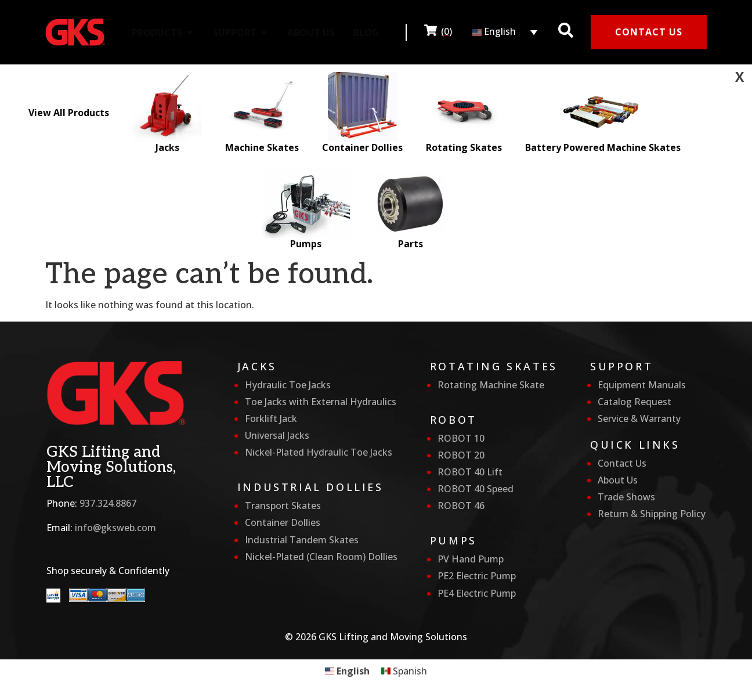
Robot (453, 420)
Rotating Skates (464, 113)
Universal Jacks (277, 435)
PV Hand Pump (471, 559)
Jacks (167, 113)
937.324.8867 (108, 503)
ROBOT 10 (461, 438)
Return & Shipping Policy (652, 514)
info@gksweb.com (115, 528)
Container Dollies (362, 113)
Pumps (306, 209)
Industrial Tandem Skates (302, 540)
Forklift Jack (271, 418)
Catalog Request (634, 402)
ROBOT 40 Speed (476, 489)
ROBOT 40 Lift (470, 472)
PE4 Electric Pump (477, 593)
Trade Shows (626, 497)
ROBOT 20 (461, 455)
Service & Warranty (639, 418)
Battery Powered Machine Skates (603, 113)
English (494, 31)
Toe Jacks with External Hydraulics (321, 402)
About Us (618, 480)
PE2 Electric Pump (477, 576)
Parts (411, 209)
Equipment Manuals (642, 385)
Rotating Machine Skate (491, 385)
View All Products (69, 113)
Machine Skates (262, 113)
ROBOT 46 (461, 506)
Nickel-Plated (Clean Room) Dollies (321, 557)
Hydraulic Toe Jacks (288, 385)
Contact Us (622, 463)
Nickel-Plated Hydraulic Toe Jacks (319, 452)
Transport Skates (283, 506)
